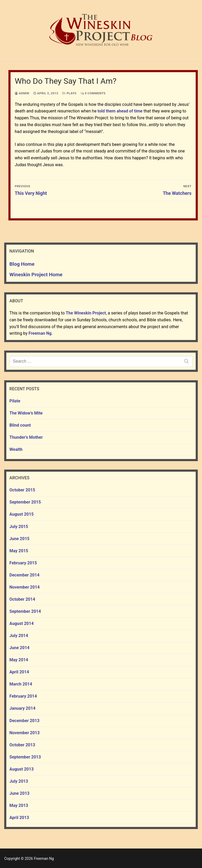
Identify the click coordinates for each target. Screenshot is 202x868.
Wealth (16, 449)
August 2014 (22, 623)
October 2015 (22, 490)
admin (22, 93)
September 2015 (25, 502)
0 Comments (93, 93)
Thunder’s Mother (26, 437)
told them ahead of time (120, 111)
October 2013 (22, 745)
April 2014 (19, 672)
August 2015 (22, 514)
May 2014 (19, 660)
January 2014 (22, 708)
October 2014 (22, 599)
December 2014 (24, 575)
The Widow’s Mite (26, 413)
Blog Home (22, 264)
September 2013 (25, 757)
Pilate (15, 401)
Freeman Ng (40, 333)
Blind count (20, 425)
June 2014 (19, 648)
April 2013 (19, 818)
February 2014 (23, 696)
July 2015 (19, 527)
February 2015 (23, 563)
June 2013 (19, 793)
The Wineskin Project (86, 313)
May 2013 (19, 805)
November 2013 (25, 733)
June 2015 (19, 539)
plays (69, 93)
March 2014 (21, 684)
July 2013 (19, 781)
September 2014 (25, 611)
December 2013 (24, 721)
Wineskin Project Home (36, 275)
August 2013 (22, 769)
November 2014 (25, 587)
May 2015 (19, 551)
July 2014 (19, 636)
